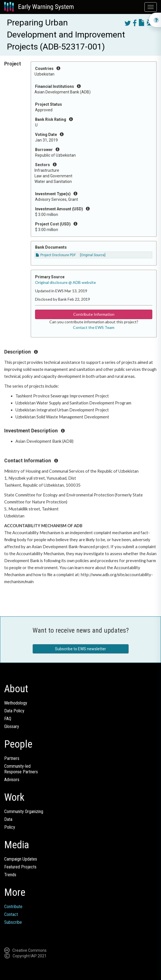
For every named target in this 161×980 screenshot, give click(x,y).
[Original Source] (93, 255)
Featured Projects (20, 867)
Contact (11, 914)
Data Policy (14, 711)
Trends (10, 875)
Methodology (16, 703)
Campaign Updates (21, 859)
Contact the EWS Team (94, 327)
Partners (12, 758)
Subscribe (13, 922)
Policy (10, 827)
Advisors (12, 780)
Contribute (13, 907)
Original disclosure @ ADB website (65, 282)
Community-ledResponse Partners (21, 769)
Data (8, 819)
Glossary (12, 726)
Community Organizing (24, 811)
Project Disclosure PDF (56, 255)
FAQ (8, 719)
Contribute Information (94, 314)
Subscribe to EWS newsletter (81, 649)
